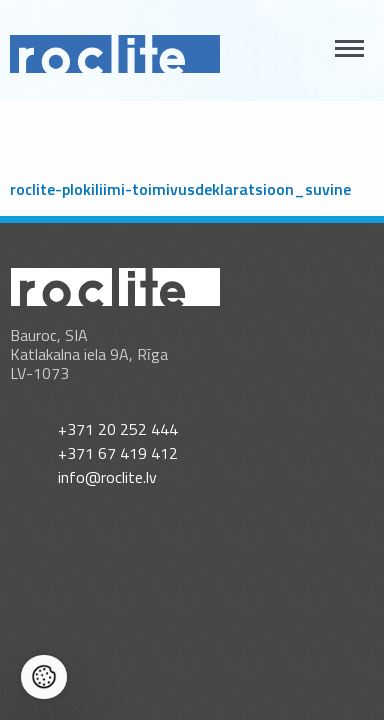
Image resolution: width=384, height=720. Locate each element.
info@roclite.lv (107, 477)
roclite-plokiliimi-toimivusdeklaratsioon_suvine (180, 189)
